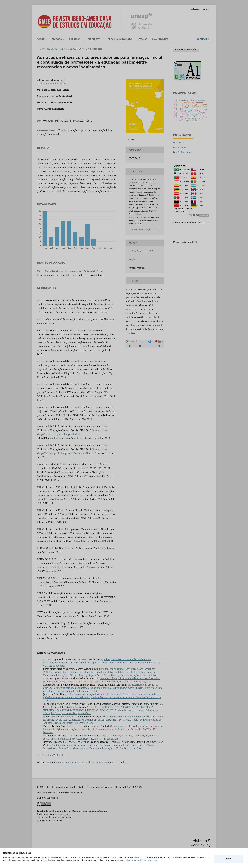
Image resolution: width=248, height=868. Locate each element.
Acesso (207, 9)
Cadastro (195, 9)
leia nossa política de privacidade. (143, 860)
